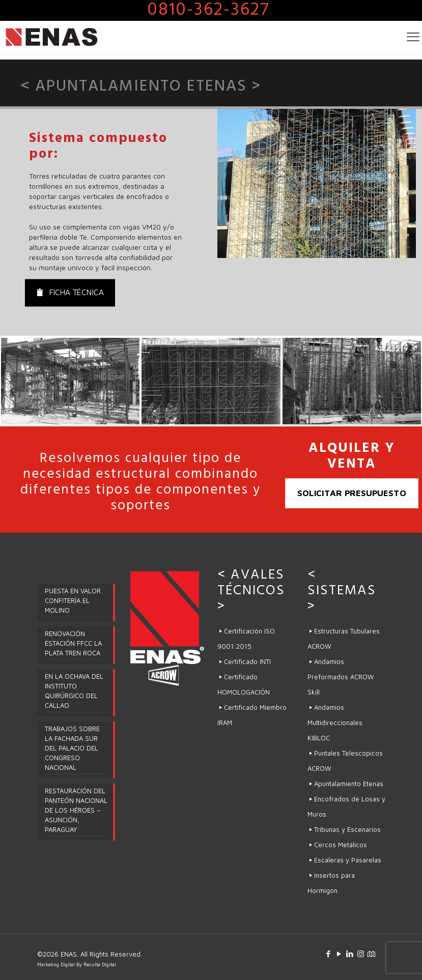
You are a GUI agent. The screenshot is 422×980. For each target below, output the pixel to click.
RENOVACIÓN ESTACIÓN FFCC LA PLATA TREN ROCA (73, 643)
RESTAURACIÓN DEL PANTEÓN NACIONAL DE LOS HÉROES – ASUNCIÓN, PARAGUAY (76, 810)
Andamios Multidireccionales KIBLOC (335, 723)
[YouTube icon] (339, 954)
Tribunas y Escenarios (347, 829)
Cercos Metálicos (342, 845)
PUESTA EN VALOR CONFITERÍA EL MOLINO (73, 600)
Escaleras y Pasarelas (348, 860)
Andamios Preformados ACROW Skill (341, 677)
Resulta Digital (100, 964)
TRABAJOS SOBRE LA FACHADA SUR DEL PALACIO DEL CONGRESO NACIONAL (72, 748)
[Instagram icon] (361, 954)
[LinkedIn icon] (350, 954)
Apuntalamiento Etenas (349, 784)
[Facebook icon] (329, 954)
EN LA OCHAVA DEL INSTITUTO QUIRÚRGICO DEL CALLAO (74, 691)
